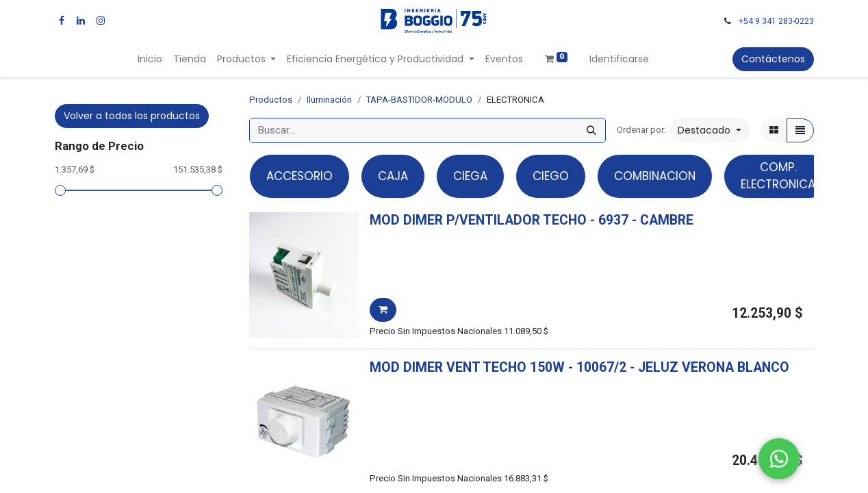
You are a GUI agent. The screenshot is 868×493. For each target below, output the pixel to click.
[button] (710, 130)
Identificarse (619, 59)
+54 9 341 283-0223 (776, 21)
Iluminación (329, 100)
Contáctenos (773, 59)
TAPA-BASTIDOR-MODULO (419, 100)
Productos (271, 100)
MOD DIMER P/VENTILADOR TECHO (478, 220)
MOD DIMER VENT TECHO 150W (467, 367)
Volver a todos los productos (132, 116)
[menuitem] (150, 59)
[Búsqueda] (591, 130)
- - (642, 220)
